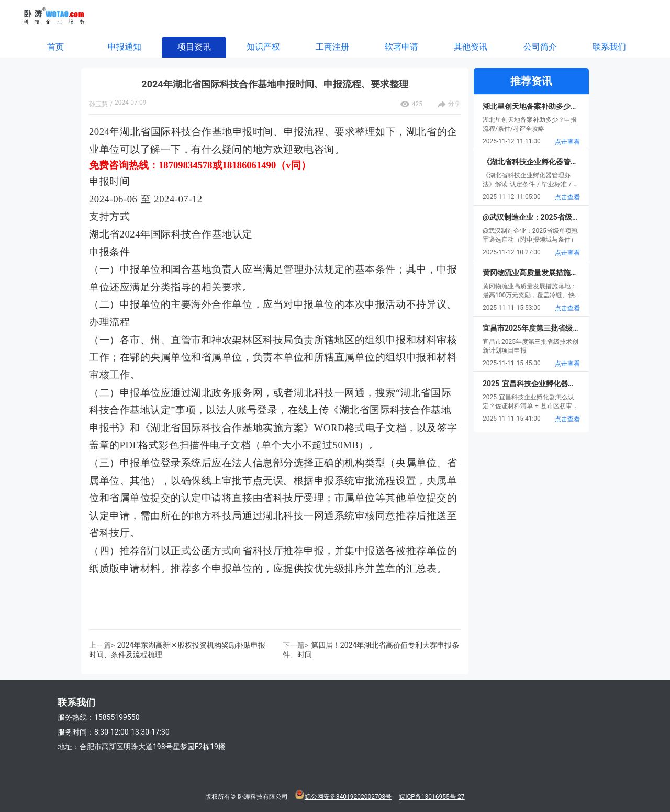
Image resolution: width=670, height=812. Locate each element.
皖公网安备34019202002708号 (348, 797)
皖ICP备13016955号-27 (432, 797)
